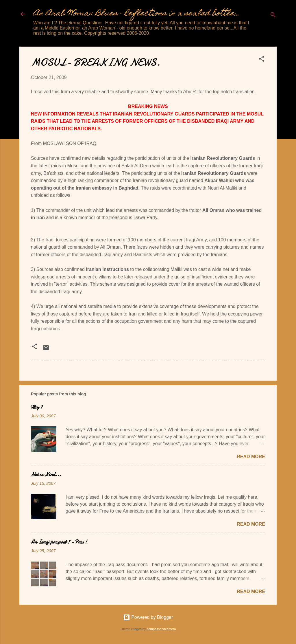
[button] (262, 60)
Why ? (37, 407)
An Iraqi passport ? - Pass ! (59, 542)
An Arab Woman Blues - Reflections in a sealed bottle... (136, 14)
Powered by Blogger (148, 617)
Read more (251, 457)
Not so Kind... (46, 475)
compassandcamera (161, 629)
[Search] (273, 16)
